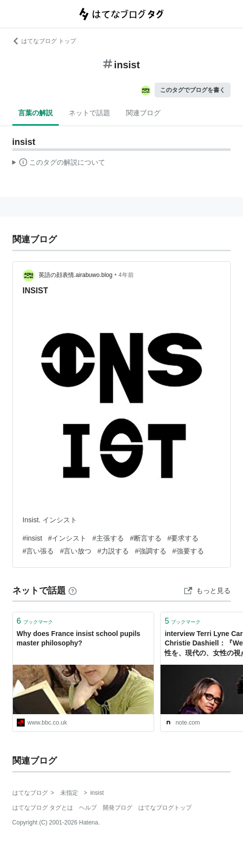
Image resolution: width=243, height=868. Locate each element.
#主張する (108, 538)
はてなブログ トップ (44, 41)
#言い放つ (76, 551)
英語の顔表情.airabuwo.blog (76, 275)
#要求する (183, 538)
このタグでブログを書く (193, 90)
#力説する (113, 551)
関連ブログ (143, 113)
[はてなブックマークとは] (73, 591)
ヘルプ (88, 808)
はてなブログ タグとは (43, 808)
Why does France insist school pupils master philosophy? (79, 639)
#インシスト (67, 538)
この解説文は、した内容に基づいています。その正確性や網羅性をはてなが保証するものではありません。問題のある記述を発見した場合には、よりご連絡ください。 (59, 164)
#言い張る (39, 551)
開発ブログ (118, 808)
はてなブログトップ (165, 808)
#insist (33, 538)
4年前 (126, 275)
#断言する (146, 538)
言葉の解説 (36, 113)
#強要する (188, 551)
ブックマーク (35, 621)
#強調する (151, 551)
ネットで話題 (89, 113)
